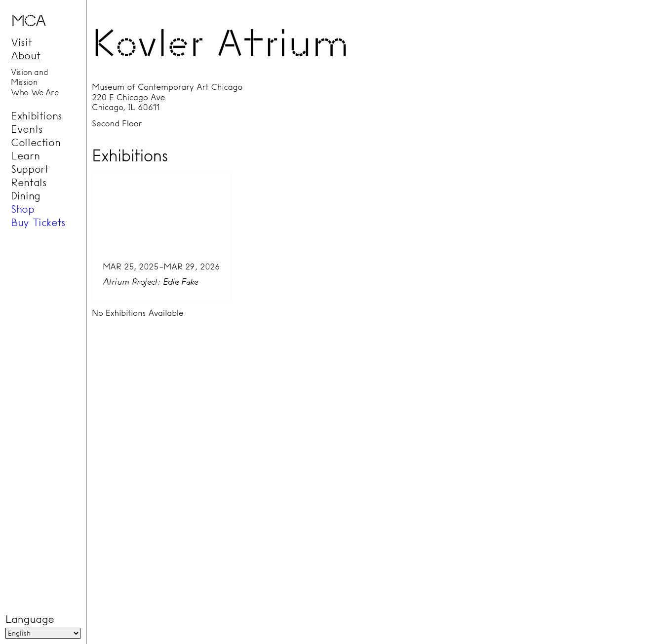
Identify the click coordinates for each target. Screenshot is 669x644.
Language (30, 619)
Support (30, 169)
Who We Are (35, 92)
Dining (26, 195)
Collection (36, 142)
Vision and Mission (29, 77)
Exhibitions (37, 115)
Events (27, 129)
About (25, 55)
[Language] (43, 633)
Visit (21, 42)
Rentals (29, 182)
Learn (25, 155)
